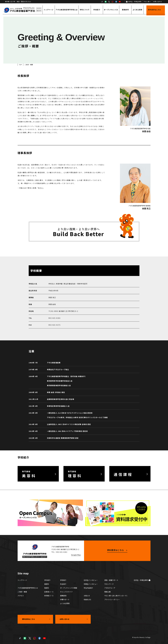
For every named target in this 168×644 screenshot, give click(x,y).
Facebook (116, 2)
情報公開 (107, 592)
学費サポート (65, 600)
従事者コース (49, 592)
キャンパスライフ (66, 592)
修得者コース (49, 596)
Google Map (76, 555)
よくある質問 (137, 10)
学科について (85, 10)
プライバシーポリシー (112, 600)
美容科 (47, 584)
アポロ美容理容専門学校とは (67, 10)
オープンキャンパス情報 (69, 588)
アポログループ (110, 588)
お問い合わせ (158, 1)
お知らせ (87, 596)
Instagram (113, 2)
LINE (106, 2)
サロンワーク (109, 584)
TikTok (102, 2)
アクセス (21, 596)
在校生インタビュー (91, 580)
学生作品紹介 (88, 588)
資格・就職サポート (111, 580)
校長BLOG (87, 600)
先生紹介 (63, 584)
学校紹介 (97, 10)
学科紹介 (47, 580)
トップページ (49, 10)
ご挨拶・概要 (22, 592)
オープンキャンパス (111, 10)
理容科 (47, 588)
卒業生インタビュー (91, 584)
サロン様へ (147, 1)
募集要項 (125, 10)
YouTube (120, 2)
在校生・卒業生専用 (135, 1)
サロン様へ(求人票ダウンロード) (116, 596)
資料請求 (154, 10)
